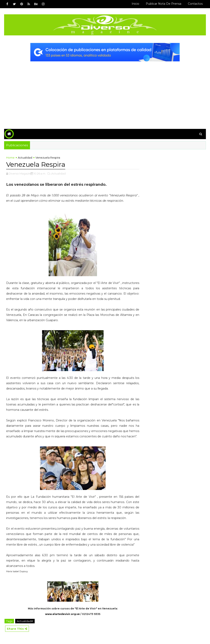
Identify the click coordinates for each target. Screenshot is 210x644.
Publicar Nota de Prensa (164, 4)
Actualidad (25, 158)
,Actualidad (58, 173)
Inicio (135, 4)
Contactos (195, 4)
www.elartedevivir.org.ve (62, 614)
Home (10, 158)
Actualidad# (25, 621)
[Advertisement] (105, 92)
